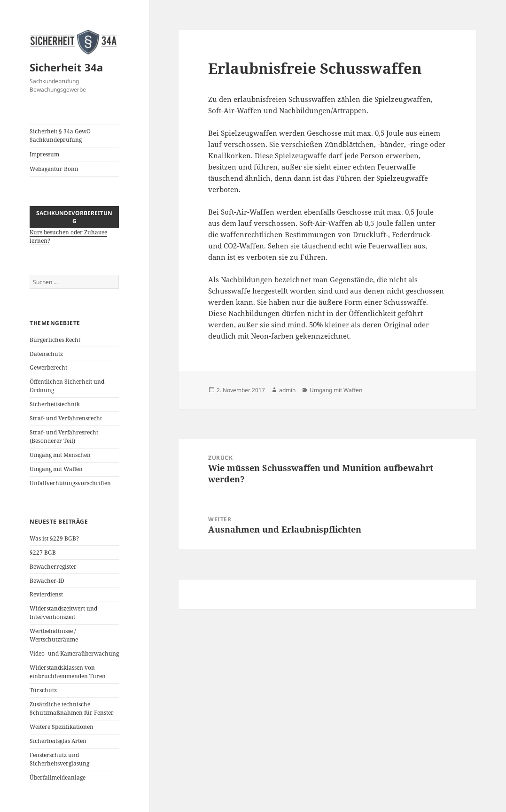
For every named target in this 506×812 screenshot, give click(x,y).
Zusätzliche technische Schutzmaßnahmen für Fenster (72, 708)
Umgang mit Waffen (56, 469)
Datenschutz (46, 354)
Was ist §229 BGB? (54, 538)
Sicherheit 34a (66, 67)
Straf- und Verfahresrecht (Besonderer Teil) (64, 437)
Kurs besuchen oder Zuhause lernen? (74, 231)
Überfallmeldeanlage (58, 777)
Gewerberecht (48, 367)
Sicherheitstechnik (55, 404)
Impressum (44, 154)
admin (287, 390)
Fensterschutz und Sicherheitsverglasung (59, 759)
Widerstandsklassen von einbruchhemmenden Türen (68, 672)
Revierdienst (46, 594)
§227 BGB (43, 553)
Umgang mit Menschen (60, 455)
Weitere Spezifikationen (62, 727)
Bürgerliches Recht (55, 340)
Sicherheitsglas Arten (58, 741)
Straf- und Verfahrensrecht (66, 418)
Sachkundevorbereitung (74, 217)
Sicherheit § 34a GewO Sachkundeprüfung (60, 135)
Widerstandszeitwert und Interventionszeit (63, 613)
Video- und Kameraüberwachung (74, 653)
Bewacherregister (53, 567)
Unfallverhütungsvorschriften (70, 483)
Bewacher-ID (47, 581)
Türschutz (43, 690)
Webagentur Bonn (54, 169)
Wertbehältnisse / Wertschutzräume (54, 635)
